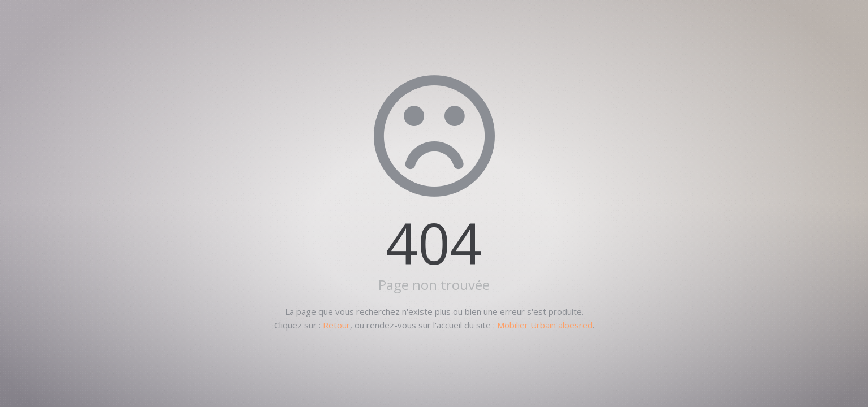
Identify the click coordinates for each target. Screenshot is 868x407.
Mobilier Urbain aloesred (545, 325)
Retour (336, 325)
